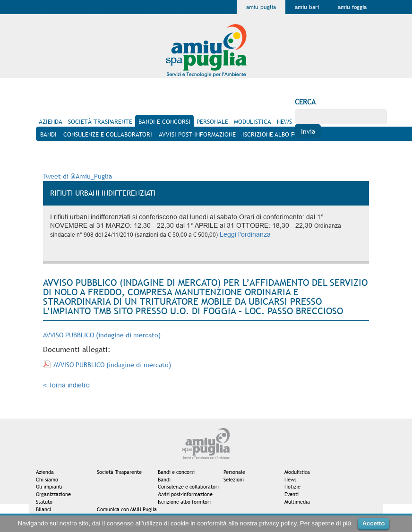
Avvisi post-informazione (185, 494)
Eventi (292, 494)
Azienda (45, 472)
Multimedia (297, 502)
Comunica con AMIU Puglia (127, 509)
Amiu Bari (307, 7)
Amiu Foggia (352, 7)
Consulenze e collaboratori (188, 487)
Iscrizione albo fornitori (184, 502)
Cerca (305, 102)
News (290, 480)
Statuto (44, 502)
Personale (234, 472)
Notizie (292, 487)
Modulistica (297, 472)
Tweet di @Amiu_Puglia (77, 176)
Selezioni (234, 480)
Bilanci (43, 509)
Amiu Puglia (261, 7)
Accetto (374, 523)
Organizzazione (53, 494)
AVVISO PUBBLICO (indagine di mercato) (102, 335)
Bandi (164, 480)
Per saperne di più (326, 523)
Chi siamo (47, 480)
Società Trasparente (119, 472)
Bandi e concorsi (176, 472)
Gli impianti (49, 487)
